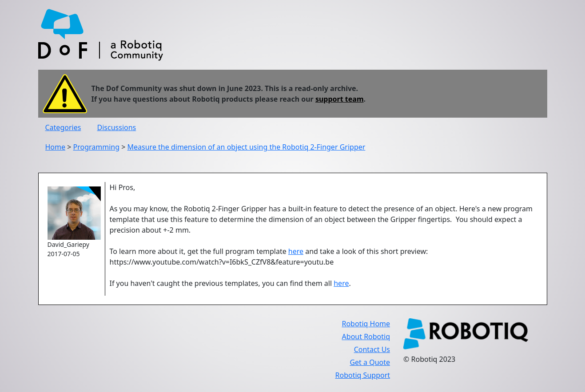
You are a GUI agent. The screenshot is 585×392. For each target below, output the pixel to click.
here (296, 251)
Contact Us (372, 349)
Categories (63, 127)
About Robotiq (366, 337)
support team (340, 99)
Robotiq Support (363, 375)
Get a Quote (370, 362)
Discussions (117, 127)
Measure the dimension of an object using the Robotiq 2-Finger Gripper (247, 147)
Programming (97, 147)
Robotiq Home (366, 324)
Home (56, 147)
